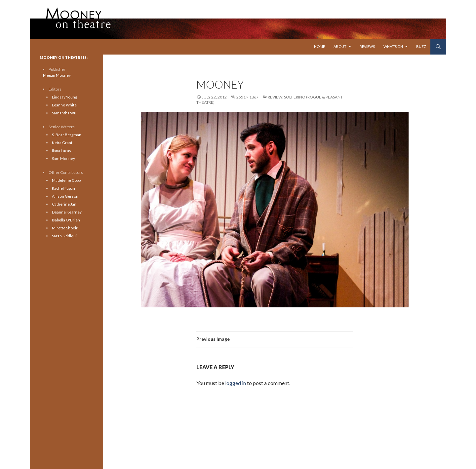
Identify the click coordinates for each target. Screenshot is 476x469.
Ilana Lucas (61, 151)
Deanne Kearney (67, 212)
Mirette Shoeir (65, 228)
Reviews (367, 46)
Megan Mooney (57, 75)
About (340, 46)
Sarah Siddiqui (64, 236)
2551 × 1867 (247, 97)
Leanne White (64, 105)
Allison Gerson (65, 196)
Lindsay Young (64, 97)
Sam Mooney (63, 158)
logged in (236, 383)
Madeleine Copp (66, 180)
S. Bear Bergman (67, 135)
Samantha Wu (64, 113)
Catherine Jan (64, 204)
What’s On (393, 46)
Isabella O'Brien (66, 220)
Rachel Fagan (63, 188)
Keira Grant (62, 143)
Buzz (421, 46)
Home (319, 46)
